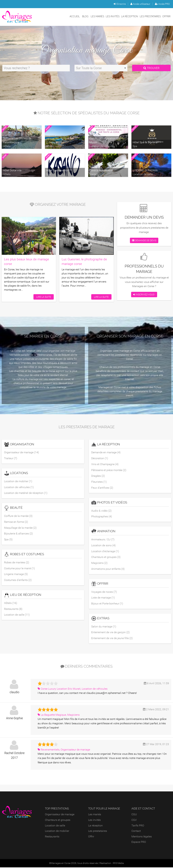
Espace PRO (139, 843)
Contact (136, 832)
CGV (134, 821)
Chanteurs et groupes (58, 821)
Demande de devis (144, 240)
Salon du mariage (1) (104, 627)
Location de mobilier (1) (18, 481)
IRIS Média (118, 864)
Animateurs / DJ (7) (103, 540)
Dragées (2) (98, 476)
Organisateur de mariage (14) (21, 452)
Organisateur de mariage (60, 815)
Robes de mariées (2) (17, 563)
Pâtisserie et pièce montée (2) (109, 470)
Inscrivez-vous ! (144, 294)
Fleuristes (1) (99, 482)
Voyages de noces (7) (104, 592)
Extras (100, 619)
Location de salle (55, 826)
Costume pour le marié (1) (19, 568)
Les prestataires (150, 16)
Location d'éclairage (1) (105, 551)
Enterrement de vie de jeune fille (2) (112, 639)
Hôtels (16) (11, 603)
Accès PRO (162, 4)
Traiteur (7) (11, 458)
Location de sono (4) (103, 546)
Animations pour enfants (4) (108, 569)
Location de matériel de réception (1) (26, 493)
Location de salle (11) (17, 615)
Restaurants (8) (13, 609)
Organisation (19, 444)
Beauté (13, 508)
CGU (134, 815)
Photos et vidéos (109, 503)
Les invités (113, 16)
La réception (130, 16)
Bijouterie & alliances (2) (18, 534)
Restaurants (52, 837)
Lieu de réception (23, 595)
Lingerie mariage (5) (16, 574)
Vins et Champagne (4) (105, 464)
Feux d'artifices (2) (102, 488)
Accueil (75, 16)
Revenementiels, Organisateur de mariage (64, 750)
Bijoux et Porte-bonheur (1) (107, 604)
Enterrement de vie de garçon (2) (110, 633)
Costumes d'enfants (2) (18, 580)
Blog (85, 16)
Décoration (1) (100, 458)
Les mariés (97, 16)
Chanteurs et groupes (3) (106, 557)
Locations (16, 473)
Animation (103, 532)
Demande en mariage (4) (106, 452)
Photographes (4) (102, 517)
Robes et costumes (24, 555)
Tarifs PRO (138, 826)
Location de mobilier (57, 832)
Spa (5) (8, 540)
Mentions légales (142, 837)
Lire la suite (44, 297)
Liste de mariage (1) (103, 598)
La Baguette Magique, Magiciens (59, 715)
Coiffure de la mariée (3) (18, 516)
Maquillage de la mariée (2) (20, 528)
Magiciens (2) (99, 563)
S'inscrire (120, 4)
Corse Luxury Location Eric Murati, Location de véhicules (73, 689)
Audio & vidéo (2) (101, 511)
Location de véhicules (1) (19, 487)
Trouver (151, 68)
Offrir (166, 16)
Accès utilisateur (140, 4)
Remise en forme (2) (16, 522)
